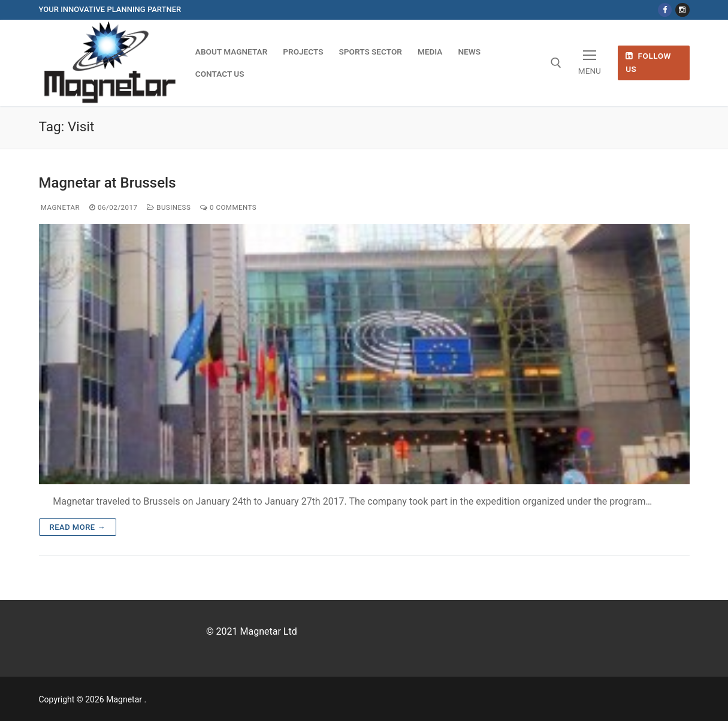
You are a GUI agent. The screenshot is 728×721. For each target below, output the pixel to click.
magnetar (60, 207)
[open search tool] (556, 63)
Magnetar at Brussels (108, 183)
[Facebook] (665, 10)
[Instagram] (682, 10)
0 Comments (228, 207)
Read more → (78, 527)
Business (169, 207)
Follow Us (648, 62)
